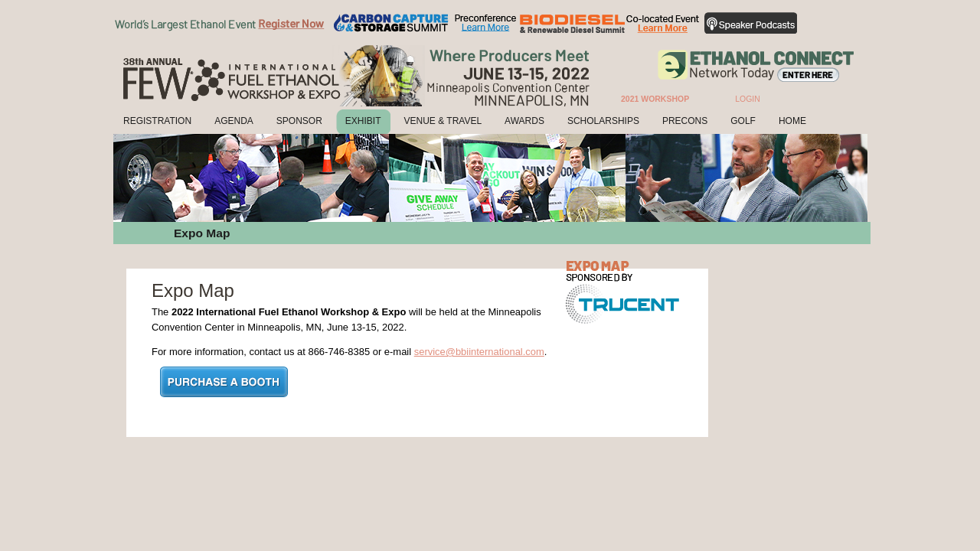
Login (748, 99)
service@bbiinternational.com (479, 352)
